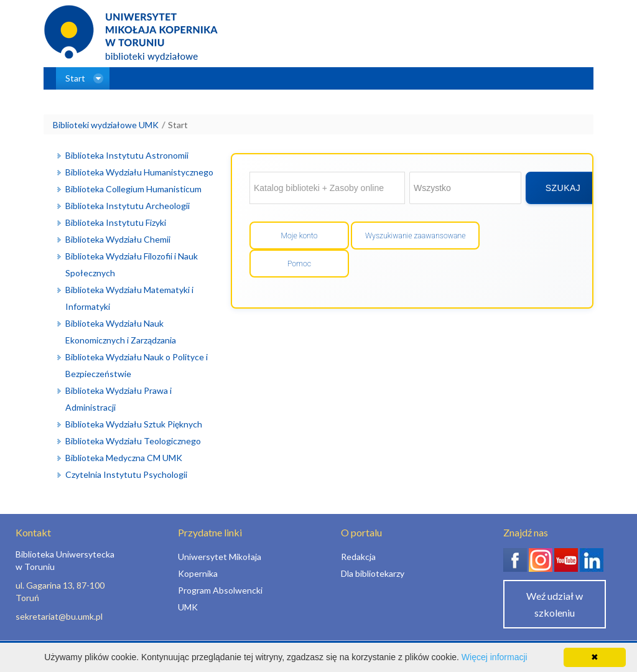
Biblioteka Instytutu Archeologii (128, 206)
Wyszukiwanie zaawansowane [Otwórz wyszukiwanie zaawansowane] (415, 236)
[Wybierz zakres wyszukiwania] (465, 188)
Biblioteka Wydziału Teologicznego (133, 441)
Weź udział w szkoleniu (555, 604)
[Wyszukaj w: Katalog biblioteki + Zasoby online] (327, 188)
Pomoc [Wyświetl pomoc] (299, 264)
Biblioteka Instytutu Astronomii (127, 155)
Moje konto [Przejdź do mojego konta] (299, 236)
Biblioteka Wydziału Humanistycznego (139, 172)
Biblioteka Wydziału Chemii (118, 239)
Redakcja (358, 557)
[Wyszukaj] (563, 188)
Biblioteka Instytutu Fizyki (116, 222)
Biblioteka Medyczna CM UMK (124, 458)
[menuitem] (83, 78)
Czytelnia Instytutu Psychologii (126, 474)
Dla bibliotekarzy (373, 573)
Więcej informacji (495, 657)
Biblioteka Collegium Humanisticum (133, 189)
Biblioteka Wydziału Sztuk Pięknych (134, 424)
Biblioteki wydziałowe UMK (106, 125)
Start (178, 125)
